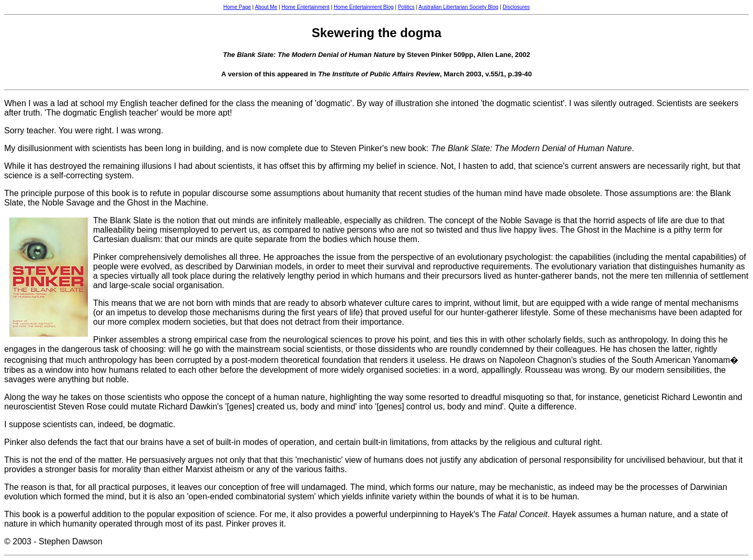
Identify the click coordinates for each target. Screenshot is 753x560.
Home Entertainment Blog (364, 7)
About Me (266, 7)
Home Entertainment (305, 7)
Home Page (237, 7)
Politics (406, 7)
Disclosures (516, 7)
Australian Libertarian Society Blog (458, 7)
